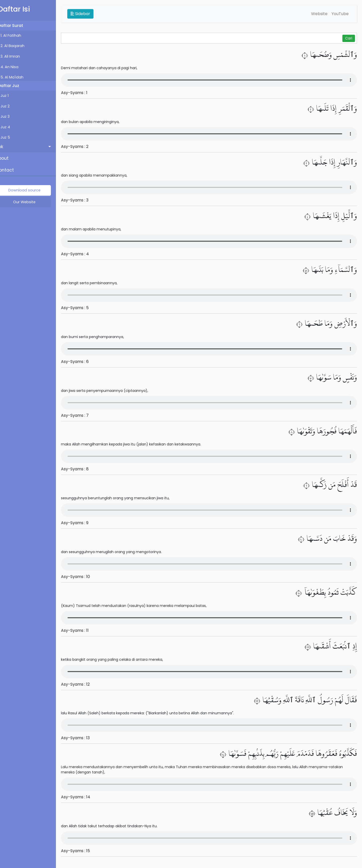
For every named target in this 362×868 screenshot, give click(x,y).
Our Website (32, 202)
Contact (12, 170)
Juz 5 (12, 137)
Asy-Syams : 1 (81, 93)
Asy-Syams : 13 (82, 738)
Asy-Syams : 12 (82, 684)
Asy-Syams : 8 (82, 469)
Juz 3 (12, 116)
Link (6, 147)
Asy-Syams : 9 (82, 523)
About (9, 158)
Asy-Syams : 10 (83, 577)
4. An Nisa (17, 67)
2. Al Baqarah (20, 46)
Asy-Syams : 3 (82, 200)
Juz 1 (12, 96)
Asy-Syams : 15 (83, 851)
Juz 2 (12, 106)
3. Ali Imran (17, 56)
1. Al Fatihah (18, 35)
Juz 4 (12, 127)
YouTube (340, 14)
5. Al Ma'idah (19, 77)
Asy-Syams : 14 (83, 797)
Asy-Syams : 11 (82, 630)
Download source (31, 190)
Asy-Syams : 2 (82, 147)
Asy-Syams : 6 (82, 362)
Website (319, 14)
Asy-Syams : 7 (82, 415)
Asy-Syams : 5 (82, 308)
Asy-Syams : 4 (82, 254)
